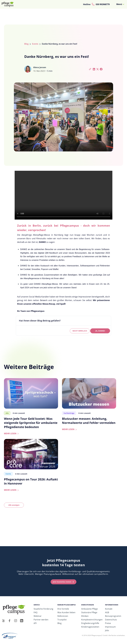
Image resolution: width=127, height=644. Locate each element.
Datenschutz (111, 620)
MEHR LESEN (12, 434)
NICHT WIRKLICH (80, 331)
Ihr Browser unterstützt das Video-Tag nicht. (63, 195)
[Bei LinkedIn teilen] (94, 69)
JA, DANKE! (100, 331)
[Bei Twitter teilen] (98, 69)
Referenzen (63, 616)
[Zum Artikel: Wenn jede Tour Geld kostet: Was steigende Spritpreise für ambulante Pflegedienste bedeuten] (31, 393)
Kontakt (109, 609)
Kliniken (85, 616)
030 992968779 (103, 4)
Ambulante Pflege (89, 609)
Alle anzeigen (14, 505)
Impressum (110, 627)
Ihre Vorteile (63, 609)
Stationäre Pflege (89, 612)
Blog (26, 44)
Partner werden (41, 620)
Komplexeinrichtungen (92, 620)
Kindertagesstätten (90, 627)
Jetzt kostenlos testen (62, 582)
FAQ (35, 612)
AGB (107, 612)
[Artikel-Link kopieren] (90, 69)
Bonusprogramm (113, 616)
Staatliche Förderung (43, 609)
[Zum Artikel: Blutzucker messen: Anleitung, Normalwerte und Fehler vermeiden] (89, 393)
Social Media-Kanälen (39, 297)
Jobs (107, 630)
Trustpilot (62, 620)
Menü (119, 4)
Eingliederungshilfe (90, 623)
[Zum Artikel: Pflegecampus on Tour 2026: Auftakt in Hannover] (31, 454)
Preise (108, 623)
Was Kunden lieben (66, 612)
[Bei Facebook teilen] (101, 69)
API (35, 623)
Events (35, 44)
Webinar (38, 616)
